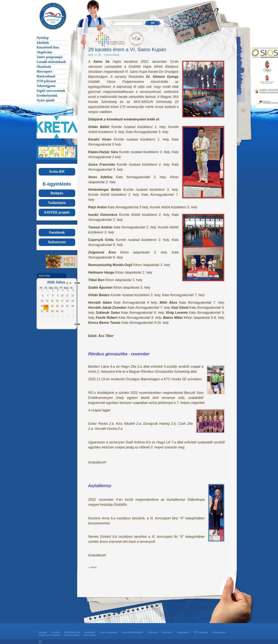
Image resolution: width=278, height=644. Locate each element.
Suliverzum (57, 242)
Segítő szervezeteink (51, 91)
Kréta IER (57, 172)
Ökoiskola (44, 67)
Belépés (57, 193)
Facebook (57, 232)
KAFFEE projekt (57, 212)
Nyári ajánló (46, 100)
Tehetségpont (46, 86)
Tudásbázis (57, 203)
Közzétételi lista (48, 47)
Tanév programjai (49, 57)
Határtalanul (46, 76)
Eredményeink (47, 95)
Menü (57, 262)
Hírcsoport (44, 71)
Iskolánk (43, 43)
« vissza (92, 567)
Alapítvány (44, 52)
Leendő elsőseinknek (51, 62)
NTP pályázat (46, 81)
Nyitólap (43, 38)
